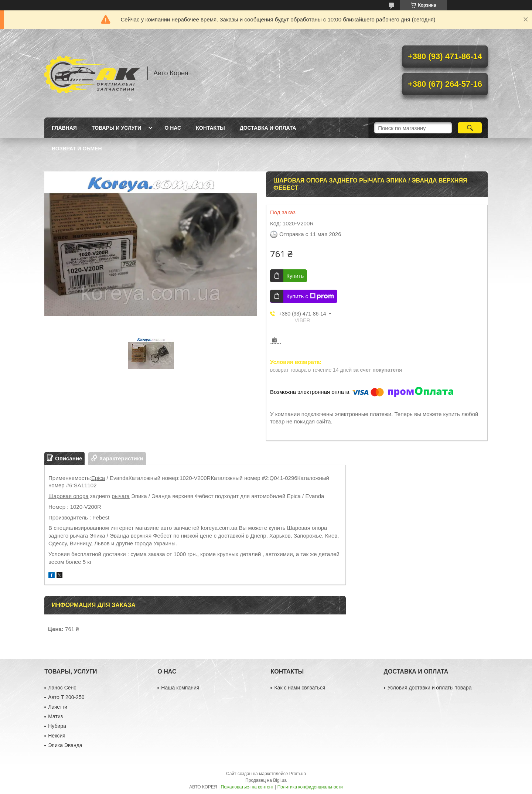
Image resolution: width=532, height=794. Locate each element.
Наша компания (180, 688)
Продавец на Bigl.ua (266, 780)
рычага (121, 496)
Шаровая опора (69, 496)
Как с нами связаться (300, 688)
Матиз (55, 716)
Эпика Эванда (65, 745)
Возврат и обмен (77, 149)
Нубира (57, 726)
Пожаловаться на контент (247, 787)
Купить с (310, 296)
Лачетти (58, 707)
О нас (173, 128)
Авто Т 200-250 (66, 697)
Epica (98, 478)
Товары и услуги (117, 128)
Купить (295, 276)
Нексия (57, 736)
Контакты (210, 128)
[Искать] (470, 128)
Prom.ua (298, 774)
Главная (64, 128)
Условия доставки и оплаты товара (430, 688)
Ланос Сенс (62, 688)
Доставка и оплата (268, 128)
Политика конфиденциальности (310, 787)
